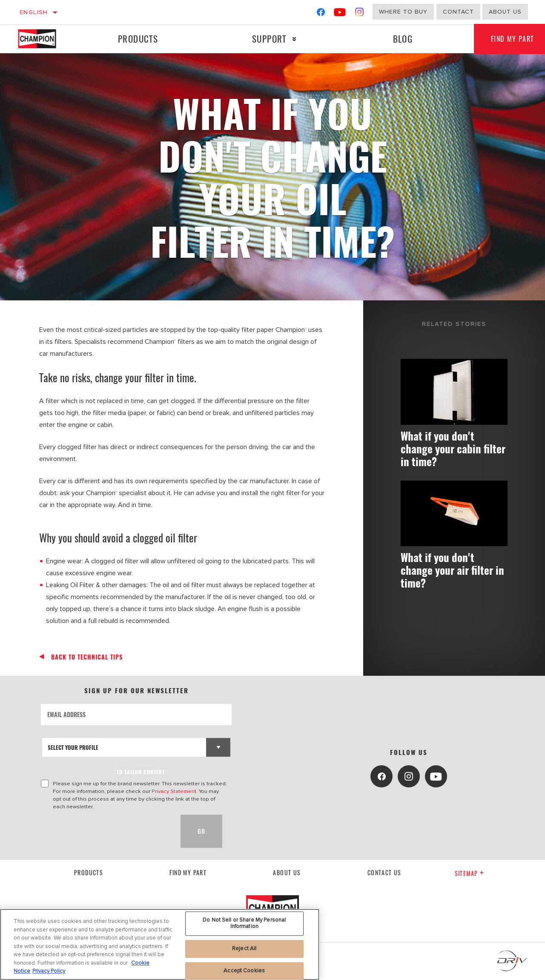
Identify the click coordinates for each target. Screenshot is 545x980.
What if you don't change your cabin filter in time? (453, 448)
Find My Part (188, 872)
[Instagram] (360, 14)
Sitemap (469, 873)
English (34, 12)
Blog (403, 39)
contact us (384, 872)
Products (138, 39)
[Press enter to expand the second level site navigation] (294, 39)
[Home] (44, 39)
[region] (160, 944)
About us (287, 872)
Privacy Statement (174, 791)
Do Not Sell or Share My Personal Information (244, 923)
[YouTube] (340, 14)
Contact (458, 12)
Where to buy (403, 12)
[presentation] (106, 831)
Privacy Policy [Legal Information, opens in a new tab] (49, 971)
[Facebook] (321, 14)
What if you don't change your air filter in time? (452, 570)
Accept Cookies (244, 971)
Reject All (244, 948)
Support (269, 39)
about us (505, 12)
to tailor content (141, 772)
